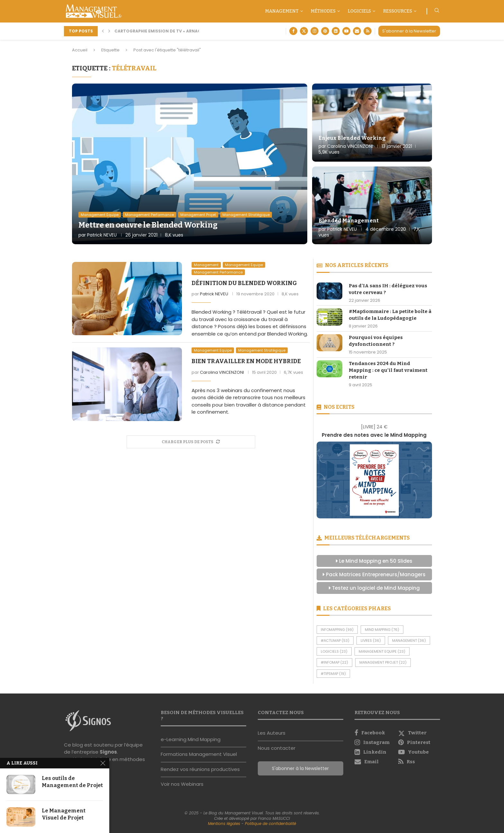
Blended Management (349, 221)
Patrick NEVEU (102, 235)
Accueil (80, 50)
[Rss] (368, 31)
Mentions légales (224, 824)
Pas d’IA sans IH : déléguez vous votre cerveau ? (388, 289)
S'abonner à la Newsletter (409, 31)
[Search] (437, 11)
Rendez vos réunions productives (200, 769)
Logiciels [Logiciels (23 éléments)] (334, 651)
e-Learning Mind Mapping (191, 739)
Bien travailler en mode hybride (246, 361)
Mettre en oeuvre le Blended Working (148, 225)
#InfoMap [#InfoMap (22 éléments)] (334, 662)
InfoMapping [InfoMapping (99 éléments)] (337, 630)
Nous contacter (277, 748)
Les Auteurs (272, 733)
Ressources (398, 11)
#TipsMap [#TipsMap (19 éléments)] (333, 674)
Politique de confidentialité (270, 824)
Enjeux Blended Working (352, 138)
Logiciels (359, 11)
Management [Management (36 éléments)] (409, 640)
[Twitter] (304, 31)
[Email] (357, 31)
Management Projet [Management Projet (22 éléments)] (383, 662)
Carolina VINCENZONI (350, 146)
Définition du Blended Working (244, 283)
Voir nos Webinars (182, 784)
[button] (103, 31)
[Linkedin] (336, 31)
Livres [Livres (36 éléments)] (371, 640)
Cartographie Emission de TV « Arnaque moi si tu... (173, 31)
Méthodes (323, 11)
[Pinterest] (325, 31)
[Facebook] (293, 31)
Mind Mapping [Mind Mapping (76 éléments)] (382, 630)
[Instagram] (315, 31)
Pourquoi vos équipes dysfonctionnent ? (376, 341)
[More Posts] (191, 442)
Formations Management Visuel (199, 754)
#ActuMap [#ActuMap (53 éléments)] (335, 640)
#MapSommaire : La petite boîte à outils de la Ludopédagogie (390, 315)
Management (282, 11)
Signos (108, 752)
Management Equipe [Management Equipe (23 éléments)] (382, 651)
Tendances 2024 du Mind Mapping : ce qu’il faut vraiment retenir (388, 370)
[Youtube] (346, 31)
